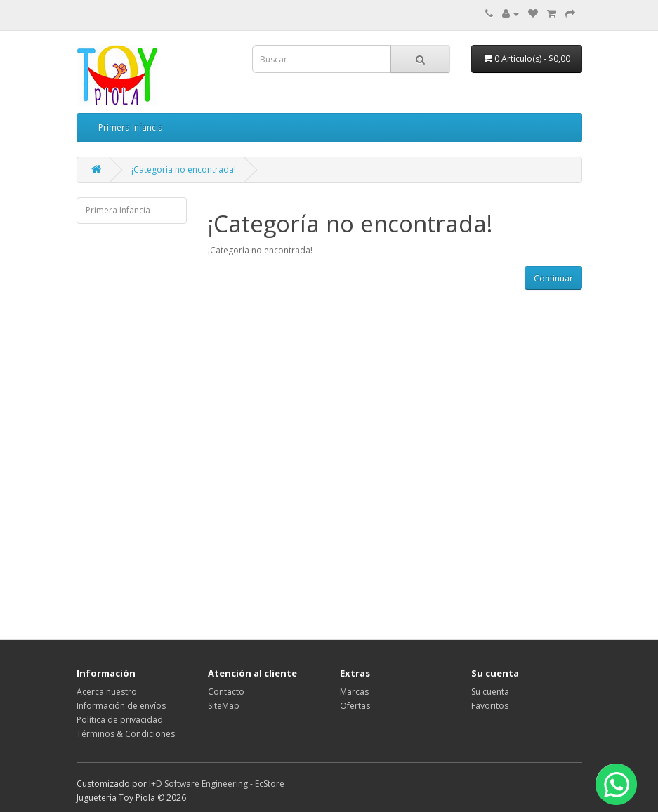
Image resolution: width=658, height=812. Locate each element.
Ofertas (355, 706)
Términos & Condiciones (126, 734)
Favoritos (490, 706)
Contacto (226, 692)
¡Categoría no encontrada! (184, 169)
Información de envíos (121, 706)
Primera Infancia (131, 127)
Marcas (354, 692)
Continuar (553, 278)
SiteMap (224, 706)
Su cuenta (490, 692)
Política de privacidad (120, 720)
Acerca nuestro (107, 692)
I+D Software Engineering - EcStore (217, 784)
